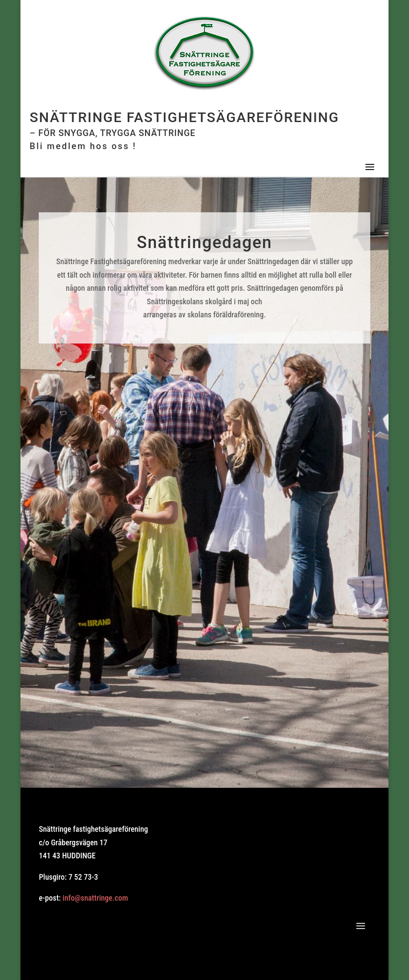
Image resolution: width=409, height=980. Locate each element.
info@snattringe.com (95, 898)
